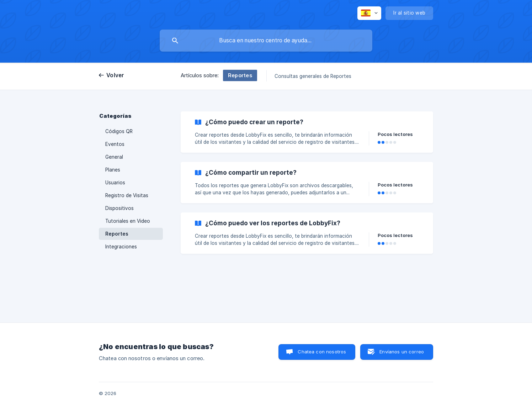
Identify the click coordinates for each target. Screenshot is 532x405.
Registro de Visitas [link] (127, 195)
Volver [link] (115, 75)
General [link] (114, 157)
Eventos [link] (115, 144)
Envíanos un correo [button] (402, 352)
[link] (307, 132)
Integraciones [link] (121, 247)
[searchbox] (266, 41)
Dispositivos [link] (119, 208)
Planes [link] (113, 170)
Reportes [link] (117, 234)
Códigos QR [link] (119, 131)
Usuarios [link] (115, 183)
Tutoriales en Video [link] (128, 221)
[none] (369, 13)
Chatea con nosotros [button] (322, 352)
